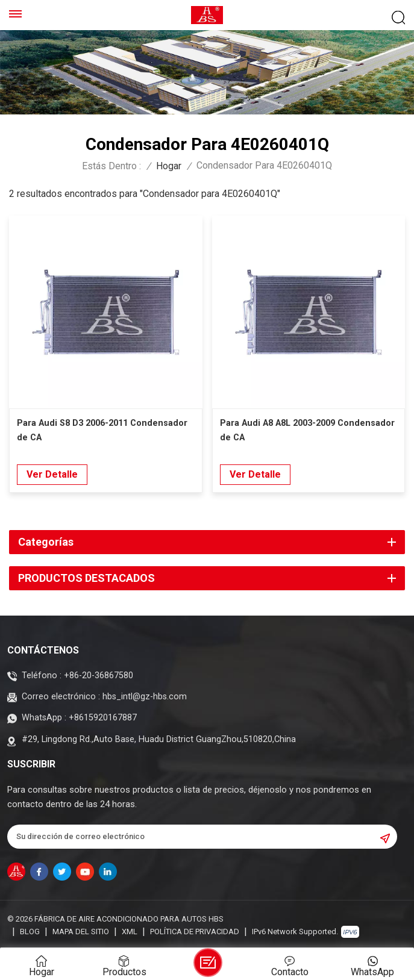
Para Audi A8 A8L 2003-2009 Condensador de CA (307, 430)
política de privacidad (195, 932)
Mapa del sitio (81, 932)
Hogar (169, 166)
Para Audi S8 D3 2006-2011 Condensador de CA (102, 430)
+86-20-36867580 (99, 676)
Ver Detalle (52, 474)
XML (130, 932)
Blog (30, 932)
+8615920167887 (103, 718)
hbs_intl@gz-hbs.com (145, 697)
